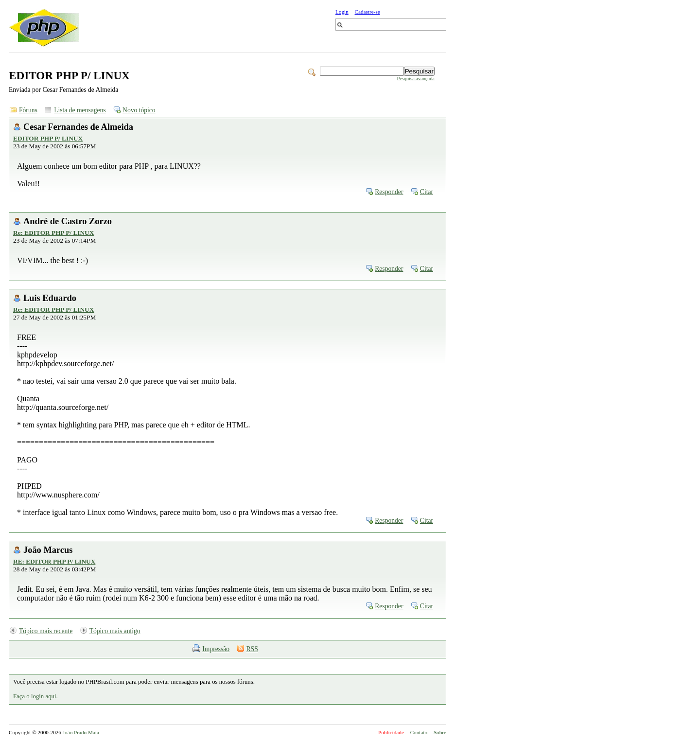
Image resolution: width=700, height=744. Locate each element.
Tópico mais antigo (115, 631)
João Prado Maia (81, 732)
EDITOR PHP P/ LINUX (48, 138)
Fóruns (28, 110)
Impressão (216, 649)
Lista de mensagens (80, 110)
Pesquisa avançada (416, 79)
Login (342, 12)
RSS (252, 649)
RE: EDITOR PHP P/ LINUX (54, 561)
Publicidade (391, 732)
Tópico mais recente (46, 631)
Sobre (440, 732)
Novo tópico (139, 110)
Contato (419, 732)
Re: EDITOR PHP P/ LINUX (53, 233)
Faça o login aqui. (35, 696)
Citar (427, 192)
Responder (389, 192)
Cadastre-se (367, 12)
